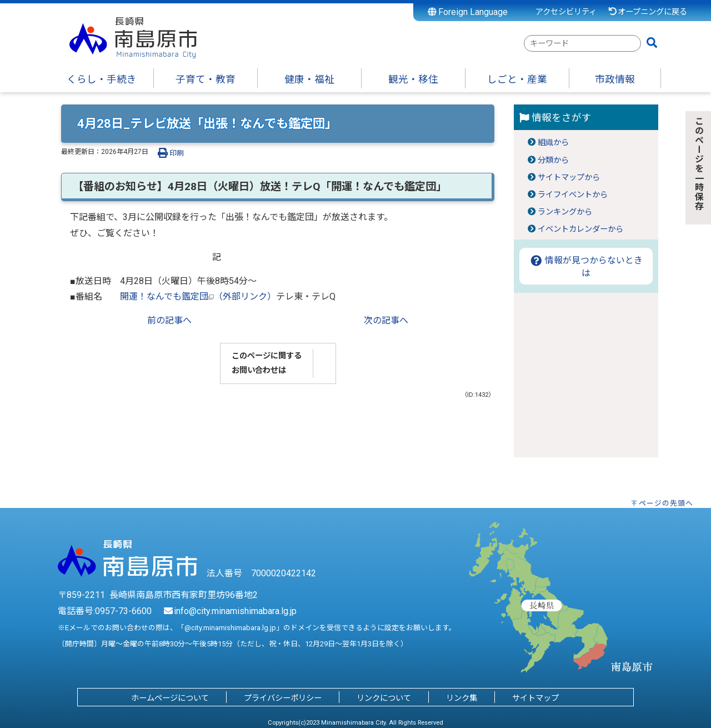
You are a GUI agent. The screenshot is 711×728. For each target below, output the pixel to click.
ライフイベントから (573, 195)
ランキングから (565, 212)
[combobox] (582, 43)
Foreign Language (468, 12)
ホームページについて (170, 698)
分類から (553, 160)
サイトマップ (535, 698)
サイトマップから (569, 178)
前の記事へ (169, 320)
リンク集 (462, 698)
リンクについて (384, 698)
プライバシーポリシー (283, 698)
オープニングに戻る (647, 12)
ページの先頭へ (666, 503)
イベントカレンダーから (580, 229)
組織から (553, 143)
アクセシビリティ (566, 12)
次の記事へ (386, 320)
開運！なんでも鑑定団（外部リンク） (198, 296)
